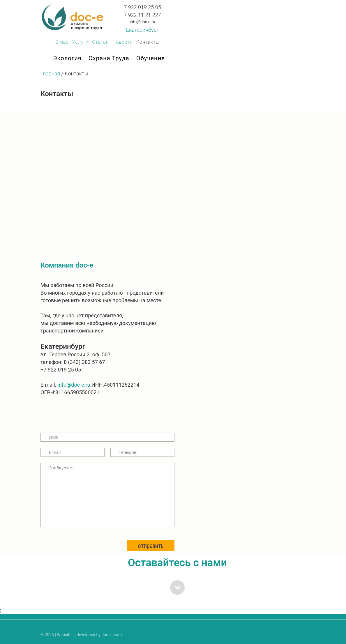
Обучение (151, 58)
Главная (50, 74)
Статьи (100, 42)
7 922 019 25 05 (142, 7)
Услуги (80, 42)
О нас (62, 42)
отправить (151, 545)
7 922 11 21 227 (142, 15)
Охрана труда (109, 58)
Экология (67, 58)
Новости (123, 42)
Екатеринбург (142, 30)
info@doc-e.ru (142, 22)
